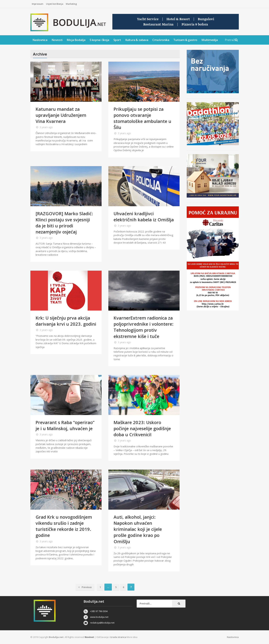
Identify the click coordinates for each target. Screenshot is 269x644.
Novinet (89, 637)
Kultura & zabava (137, 40)
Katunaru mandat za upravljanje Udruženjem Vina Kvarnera (61, 115)
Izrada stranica (118, 637)
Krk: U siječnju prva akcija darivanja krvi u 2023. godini (63, 324)
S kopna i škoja (99, 40)
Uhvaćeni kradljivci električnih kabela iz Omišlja (144, 217)
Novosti (57, 40)
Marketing (71, 4)
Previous (85, 587)
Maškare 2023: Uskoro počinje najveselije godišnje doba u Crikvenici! (142, 428)
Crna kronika (161, 40)
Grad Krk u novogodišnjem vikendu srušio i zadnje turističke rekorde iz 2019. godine (64, 526)
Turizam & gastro (185, 40)
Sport (117, 40)
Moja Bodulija (76, 40)
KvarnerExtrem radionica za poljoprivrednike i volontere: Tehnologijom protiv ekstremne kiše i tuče (144, 327)
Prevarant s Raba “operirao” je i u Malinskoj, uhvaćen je (65, 425)
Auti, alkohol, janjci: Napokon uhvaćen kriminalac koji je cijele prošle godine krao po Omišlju (138, 529)
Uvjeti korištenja (55, 4)
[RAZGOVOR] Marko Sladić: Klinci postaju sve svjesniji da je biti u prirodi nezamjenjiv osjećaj (65, 223)
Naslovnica (40, 40)
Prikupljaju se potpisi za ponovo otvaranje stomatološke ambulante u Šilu (142, 118)
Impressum (38, 4)
